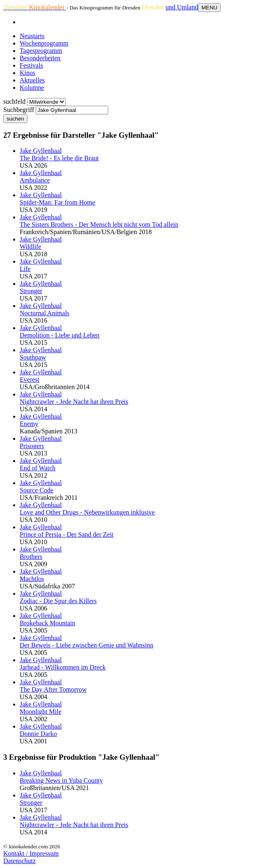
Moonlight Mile (41, 712)
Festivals (31, 65)
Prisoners (32, 446)
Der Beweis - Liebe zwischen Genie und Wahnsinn (87, 645)
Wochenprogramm (44, 43)
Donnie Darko (38, 734)
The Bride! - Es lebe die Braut (59, 158)
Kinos (27, 73)
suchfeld (14, 101)
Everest (30, 379)
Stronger (31, 291)
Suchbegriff (19, 110)
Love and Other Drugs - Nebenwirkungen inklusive (87, 512)
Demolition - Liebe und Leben (60, 335)
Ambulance (35, 180)
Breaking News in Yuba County (61, 780)
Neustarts (32, 36)
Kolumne (32, 88)
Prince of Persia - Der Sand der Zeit (67, 534)
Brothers (31, 557)
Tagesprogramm (41, 51)
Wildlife (31, 247)
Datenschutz (19, 861)
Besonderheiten (40, 58)
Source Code (36, 490)
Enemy (29, 424)
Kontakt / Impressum (31, 853)
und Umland (182, 7)
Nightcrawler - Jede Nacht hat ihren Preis (74, 402)
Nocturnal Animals (44, 313)
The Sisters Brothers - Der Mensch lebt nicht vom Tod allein (99, 224)
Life (25, 269)
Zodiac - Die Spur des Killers (58, 601)
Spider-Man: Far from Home (57, 202)
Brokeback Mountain (48, 623)
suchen (15, 119)
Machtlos (32, 579)
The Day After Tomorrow (53, 689)
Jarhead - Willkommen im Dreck (63, 667)
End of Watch (38, 468)
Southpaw (33, 357)
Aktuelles (32, 80)
